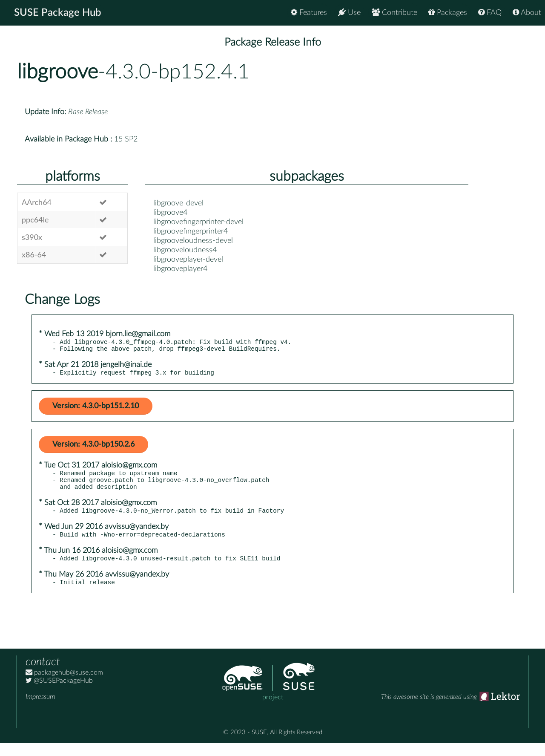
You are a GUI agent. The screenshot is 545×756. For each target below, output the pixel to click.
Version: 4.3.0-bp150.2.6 (93, 448)
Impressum (40, 710)
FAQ (490, 13)
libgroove (57, 72)
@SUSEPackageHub (59, 693)
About (527, 13)
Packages (448, 13)
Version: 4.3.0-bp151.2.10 (96, 410)
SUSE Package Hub (58, 13)
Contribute (394, 13)
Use (349, 13)
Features (309, 13)
